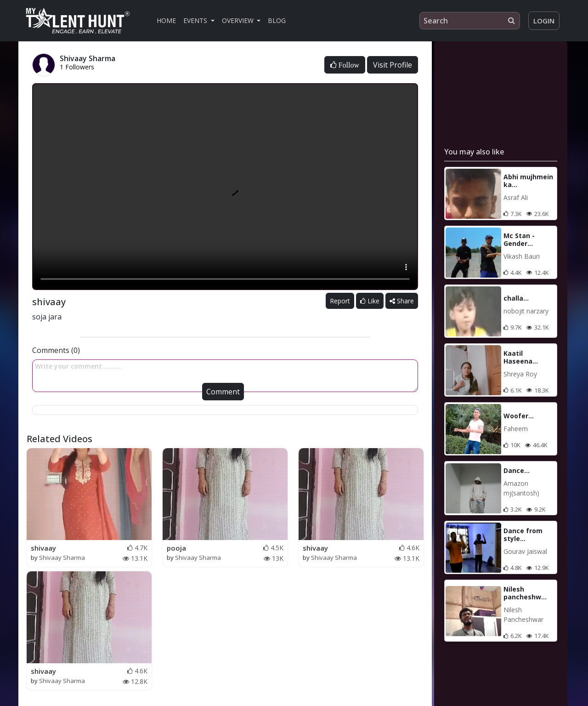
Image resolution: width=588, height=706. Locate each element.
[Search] (470, 21)
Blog (277, 20)
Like (370, 301)
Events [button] (196, 20)
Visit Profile (393, 65)
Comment (223, 392)
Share (402, 301)
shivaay (43, 548)
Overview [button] (239, 20)
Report (340, 301)
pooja (176, 548)
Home (166, 20)
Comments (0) (56, 350)
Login (544, 21)
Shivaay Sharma (62, 558)
